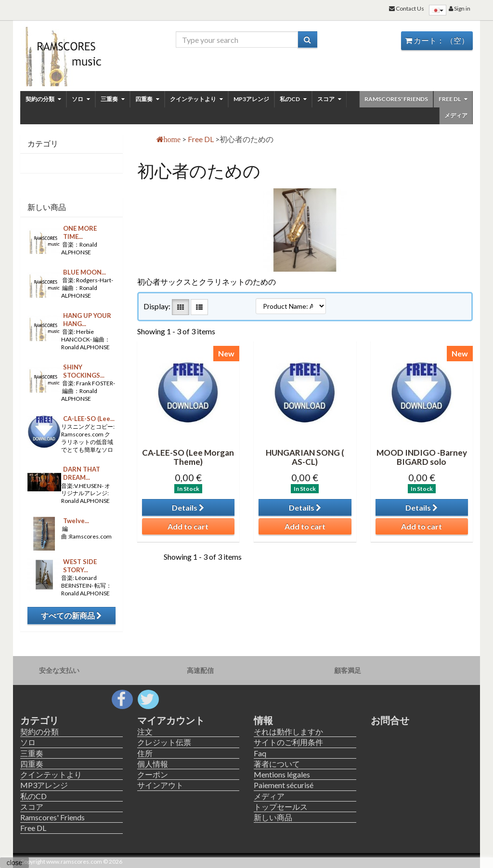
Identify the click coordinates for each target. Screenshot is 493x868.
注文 (145, 731)
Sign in (460, 8)
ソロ (81, 99)
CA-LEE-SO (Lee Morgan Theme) (188, 457)
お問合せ (390, 720)
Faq (260, 753)
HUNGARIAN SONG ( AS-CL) (305, 457)
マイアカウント (171, 720)
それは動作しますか (288, 731)
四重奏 (147, 99)
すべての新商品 (71, 615)
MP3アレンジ (251, 99)
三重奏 (113, 99)
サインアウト (160, 785)
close (15, 863)
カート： (437, 40)
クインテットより (196, 99)
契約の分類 (43, 99)
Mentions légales (282, 774)
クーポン (153, 774)
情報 (263, 720)
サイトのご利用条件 (288, 742)
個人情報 (153, 764)
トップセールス (281, 807)
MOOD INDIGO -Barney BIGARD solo (422, 457)
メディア (456, 115)
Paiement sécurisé (284, 785)
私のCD (293, 99)
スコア (329, 99)
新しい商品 (47, 207)
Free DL (453, 99)
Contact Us (407, 8)
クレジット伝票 (164, 742)
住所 (145, 753)
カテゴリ (39, 720)
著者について (277, 764)
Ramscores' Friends (396, 99)
